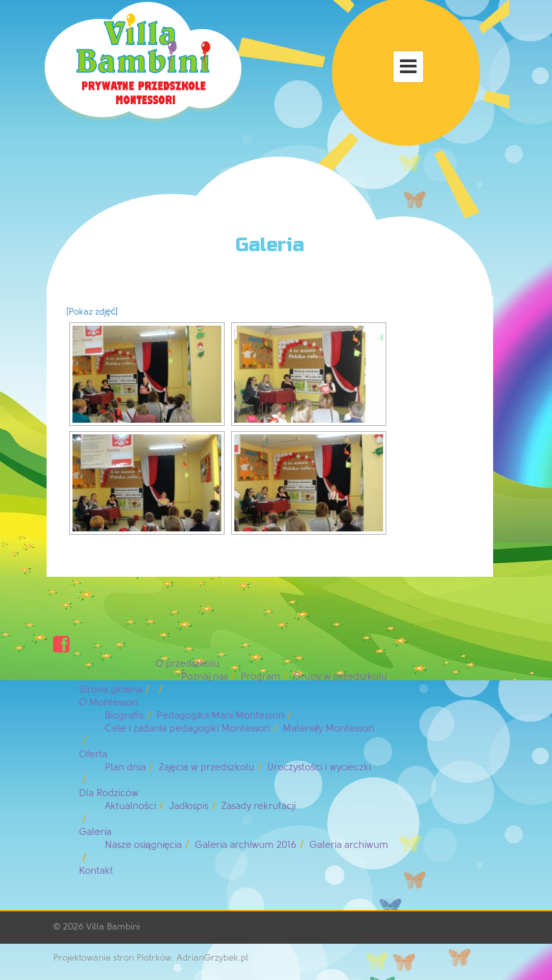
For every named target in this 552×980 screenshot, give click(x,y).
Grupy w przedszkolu (340, 677)
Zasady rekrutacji (259, 806)
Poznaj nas (204, 677)
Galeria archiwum (349, 845)
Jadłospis (189, 806)
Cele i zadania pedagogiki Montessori (187, 729)
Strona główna (111, 690)
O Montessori (108, 703)
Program (260, 677)
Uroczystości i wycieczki (319, 767)
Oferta (93, 754)
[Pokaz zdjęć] (92, 312)
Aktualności (131, 806)
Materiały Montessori (328, 729)
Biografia (124, 716)
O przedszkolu (187, 664)
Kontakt (96, 871)
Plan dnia (125, 767)
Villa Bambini (113, 927)
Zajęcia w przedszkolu (206, 767)
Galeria (95, 832)
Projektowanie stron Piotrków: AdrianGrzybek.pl (151, 958)
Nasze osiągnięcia (144, 845)
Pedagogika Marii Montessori (220, 716)
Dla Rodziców (109, 793)
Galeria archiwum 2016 (246, 845)
